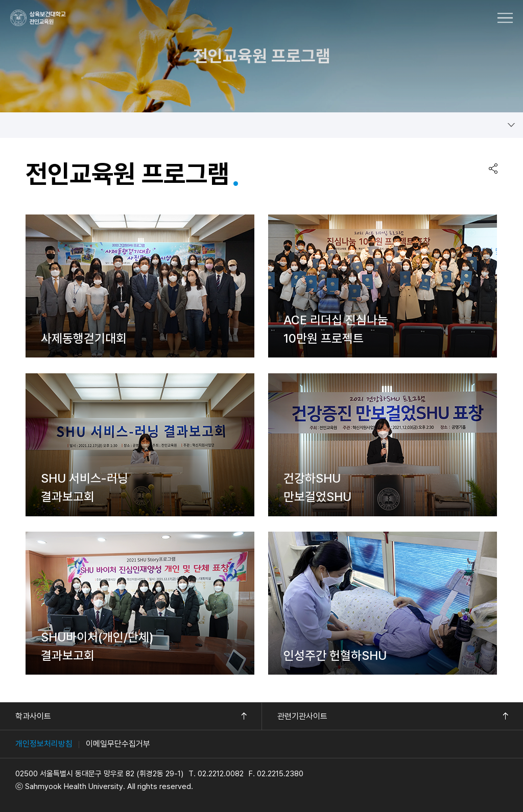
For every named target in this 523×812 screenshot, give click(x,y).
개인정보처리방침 (44, 744)
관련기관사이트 (302, 716)
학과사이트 (33, 716)
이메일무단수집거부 (118, 744)
